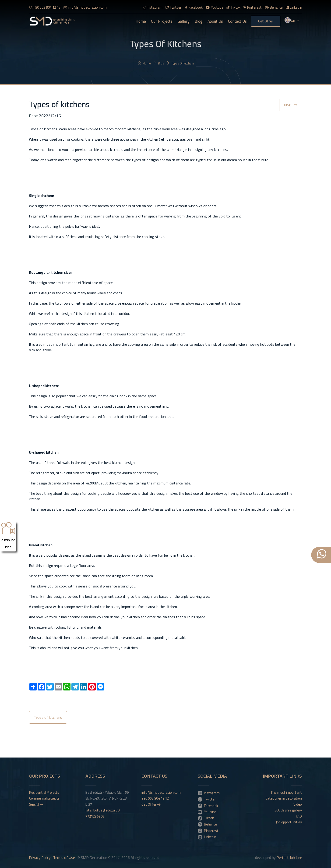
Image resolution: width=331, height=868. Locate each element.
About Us (215, 21)
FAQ (299, 816)
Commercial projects (44, 798)
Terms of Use (64, 857)
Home (141, 21)
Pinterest (253, 7)
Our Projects (162, 21)
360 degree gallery (288, 810)
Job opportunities (289, 822)
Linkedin (294, 7)
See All (36, 804)
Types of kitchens (181, 63)
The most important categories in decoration (284, 795)
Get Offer (266, 21)
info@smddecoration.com (85, 7)
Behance (274, 7)
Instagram (153, 7)
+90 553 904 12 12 (45, 7)
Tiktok (233, 7)
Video (298, 804)
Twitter (173, 7)
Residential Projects (44, 793)
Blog (199, 21)
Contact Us (237, 21)
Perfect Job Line (289, 857)
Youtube (215, 7)
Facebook (194, 7)
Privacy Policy (40, 857)
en (292, 21)
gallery (184, 21)
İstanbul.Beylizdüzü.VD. (103, 813)
